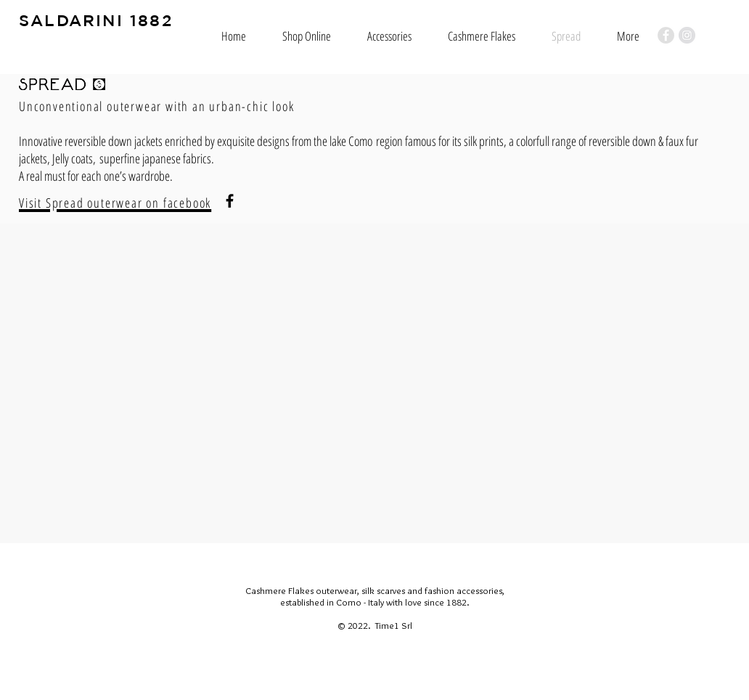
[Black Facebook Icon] (230, 201)
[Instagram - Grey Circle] (687, 35)
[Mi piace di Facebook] (47, 583)
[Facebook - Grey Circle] (666, 35)
